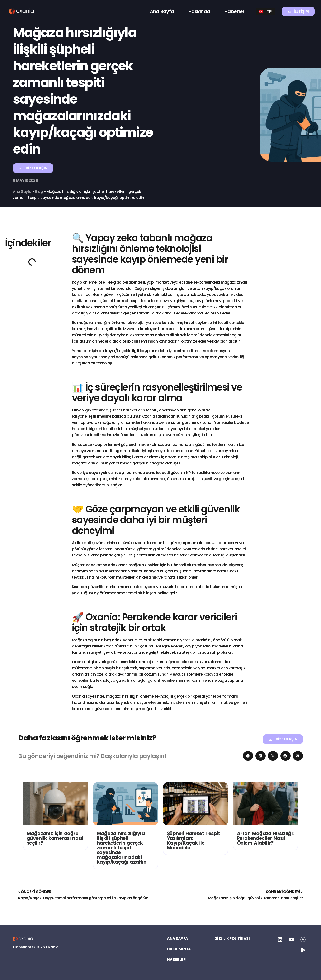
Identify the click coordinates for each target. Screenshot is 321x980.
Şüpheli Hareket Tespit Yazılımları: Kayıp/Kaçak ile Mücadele (194, 840)
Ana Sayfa (162, 11)
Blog (39, 191)
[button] (248, 756)
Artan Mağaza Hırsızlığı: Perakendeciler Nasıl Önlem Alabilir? (265, 838)
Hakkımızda (179, 949)
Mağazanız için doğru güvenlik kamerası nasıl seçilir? (55, 838)
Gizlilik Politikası (232, 939)
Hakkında (199, 11)
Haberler (234, 11)
